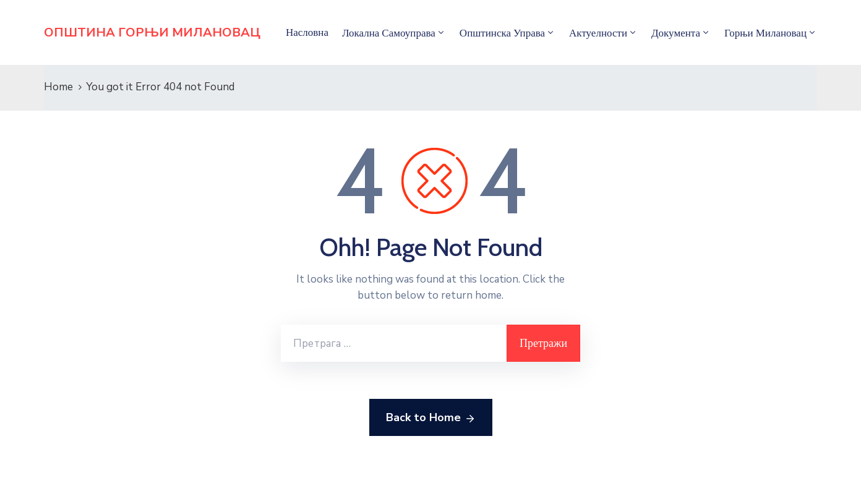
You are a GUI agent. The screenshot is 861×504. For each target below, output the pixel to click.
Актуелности (598, 33)
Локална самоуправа (389, 33)
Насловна (307, 32)
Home (58, 87)
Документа (676, 33)
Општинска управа (502, 33)
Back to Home (431, 418)
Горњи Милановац (765, 33)
